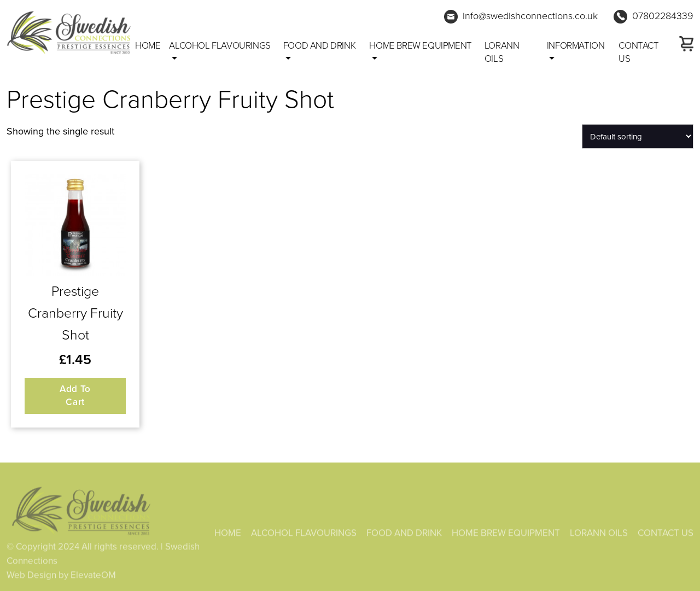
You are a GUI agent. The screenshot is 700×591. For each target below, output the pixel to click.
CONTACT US (638, 52)
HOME (228, 534)
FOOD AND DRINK (319, 45)
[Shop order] (638, 136)
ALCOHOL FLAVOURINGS (220, 45)
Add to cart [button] (75, 395)
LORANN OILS (502, 52)
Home (148, 45)
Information (576, 45)
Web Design (31, 576)
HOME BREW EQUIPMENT (420, 45)
